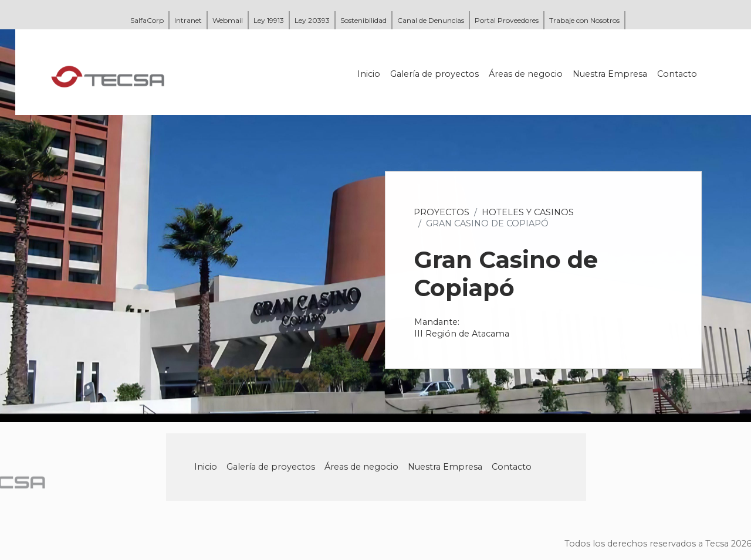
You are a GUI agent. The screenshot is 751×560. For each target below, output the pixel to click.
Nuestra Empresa (610, 74)
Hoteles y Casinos (528, 212)
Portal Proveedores (507, 20)
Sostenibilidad (363, 20)
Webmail (228, 20)
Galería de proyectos (435, 74)
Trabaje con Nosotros (584, 20)
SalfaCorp (147, 20)
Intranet (188, 20)
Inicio (369, 74)
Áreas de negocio (526, 74)
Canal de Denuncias (431, 20)
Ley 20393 (312, 20)
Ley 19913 (269, 20)
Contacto (678, 74)
